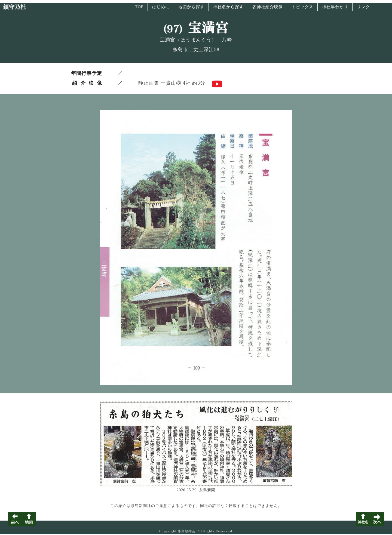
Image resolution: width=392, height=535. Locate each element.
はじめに (161, 9)
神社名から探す (228, 9)
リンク (363, 9)
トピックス (302, 9)
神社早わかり (335, 9)
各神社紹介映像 (268, 9)
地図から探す (191, 9)
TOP (139, 9)
